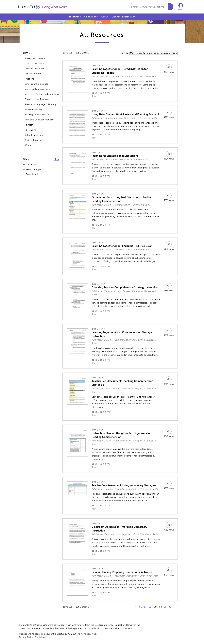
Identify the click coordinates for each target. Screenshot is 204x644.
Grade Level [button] (31, 174)
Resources (75, 17)
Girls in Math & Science (36, 84)
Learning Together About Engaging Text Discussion (122, 246)
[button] (181, 7)
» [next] (175, 607)
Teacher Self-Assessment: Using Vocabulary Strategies (124, 485)
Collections (91, 17)
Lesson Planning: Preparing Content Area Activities (122, 572)
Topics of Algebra (33, 140)
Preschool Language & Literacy (40, 104)
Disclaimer (40, 637)
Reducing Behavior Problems (40, 120)
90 (161, 607)
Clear (56, 159)
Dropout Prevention (35, 69)
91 (165, 607)
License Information (124, 17)
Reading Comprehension (37, 115)
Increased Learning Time (37, 89)
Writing (28, 145)
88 (150, 607)
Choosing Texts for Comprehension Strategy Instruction (125, 287)
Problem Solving (33, 110)
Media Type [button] (31, 165)
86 (141, 607)
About (105, 17)
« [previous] (135, 607)
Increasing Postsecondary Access (42, 94)
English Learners (33, 74)
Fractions (29, 79)
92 (170, 607)
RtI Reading (30, 130)
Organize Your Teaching (37, 99)
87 (145, 607)
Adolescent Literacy (35, 58)
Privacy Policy (26, 637)
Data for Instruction (34, 63)
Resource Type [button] (33, 169)
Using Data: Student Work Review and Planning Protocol (125, 114)
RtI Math (29, 125)
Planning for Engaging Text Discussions (115, 156)
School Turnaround (34, 135)
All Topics (28, 53)
